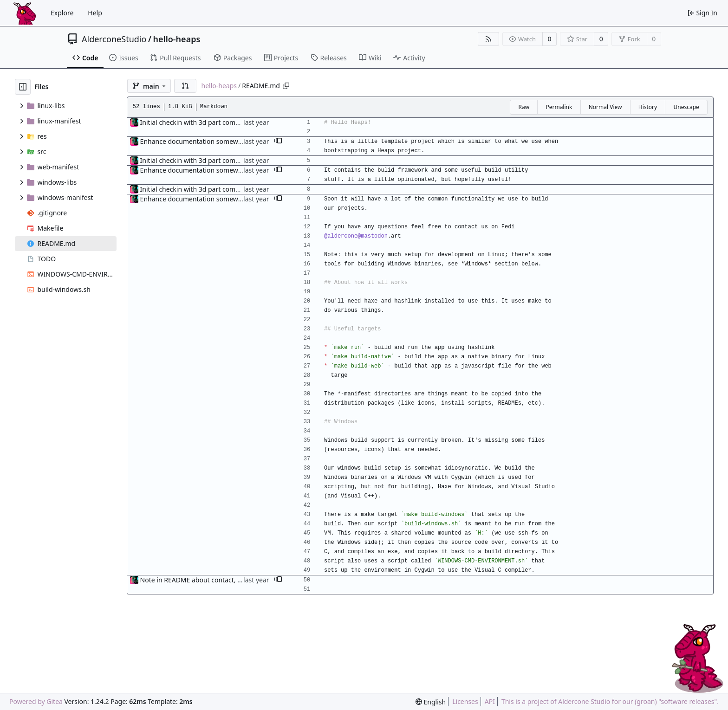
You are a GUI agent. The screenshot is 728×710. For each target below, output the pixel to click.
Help (95, 13)
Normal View (605, 107)
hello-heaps (177, 39)
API (490, 701)
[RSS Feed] (488, 39)
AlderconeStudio (114, 39)
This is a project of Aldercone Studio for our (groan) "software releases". (610, 701)
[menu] (431, 702)
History (648, 107)
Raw (524, 107)
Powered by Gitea (36, 701)
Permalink (559, 107)
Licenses (465, 701)
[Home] (25, 13)
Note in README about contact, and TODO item (212, 580)
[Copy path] (286, 86)
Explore (62, 13)
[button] (185, 86)
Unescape (686, 107)
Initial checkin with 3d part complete (196, 122)
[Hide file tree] (23, 87)
